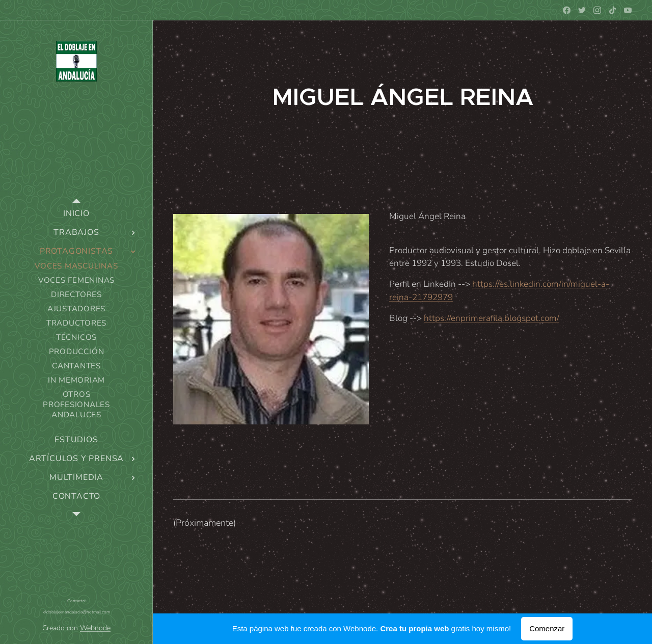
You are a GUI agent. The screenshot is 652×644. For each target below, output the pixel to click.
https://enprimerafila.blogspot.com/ (492, 318)
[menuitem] (76, 214)
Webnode (95, 628)
